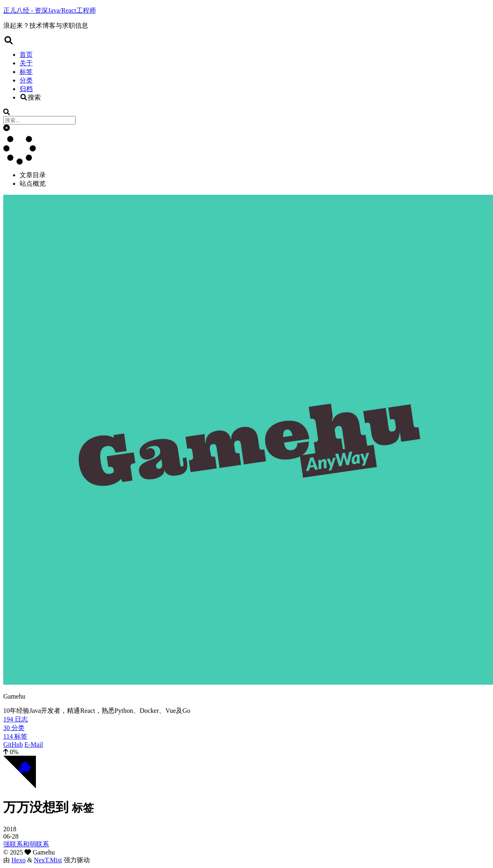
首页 (26, 55)
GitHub (13, 744)
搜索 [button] (30, 97)
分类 (26, 80)
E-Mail (34, 744)
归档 (26, 89)
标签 (26, 72)
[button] (7, 128)
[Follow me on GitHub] (20, 786)
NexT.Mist (48, 860)
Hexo (19, 860)
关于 (26, 63)
